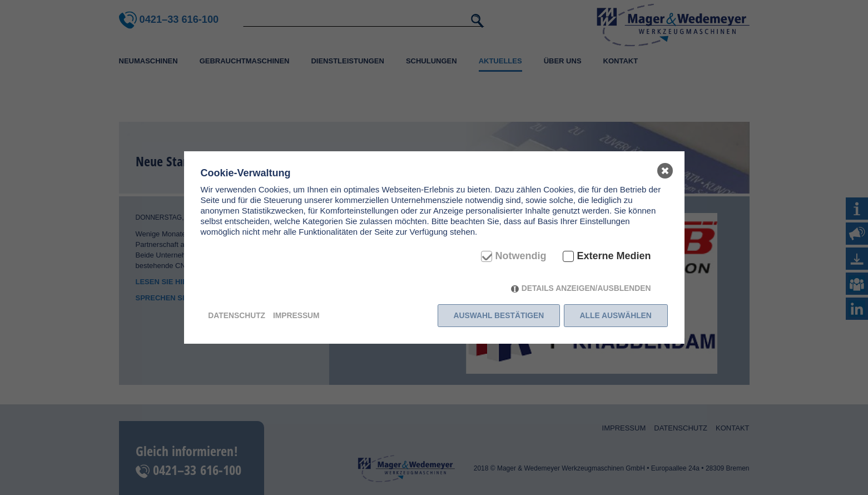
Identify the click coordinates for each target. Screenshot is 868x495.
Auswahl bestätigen (499, 315)
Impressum (296, 315)
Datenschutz (237, 315)
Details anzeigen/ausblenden (586, 288)
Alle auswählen (616, 315)
